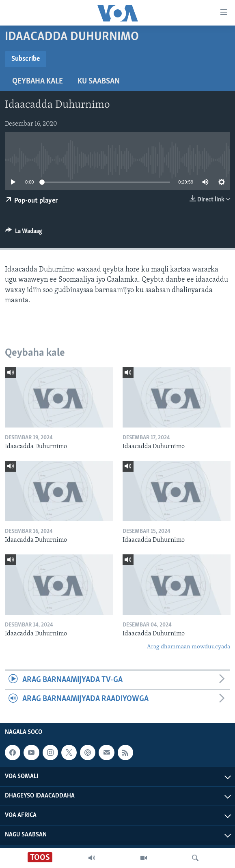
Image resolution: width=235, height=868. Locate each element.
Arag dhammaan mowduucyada (189, 647)
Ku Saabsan (99, 81)
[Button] (24, 233)
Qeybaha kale (38, 81)
